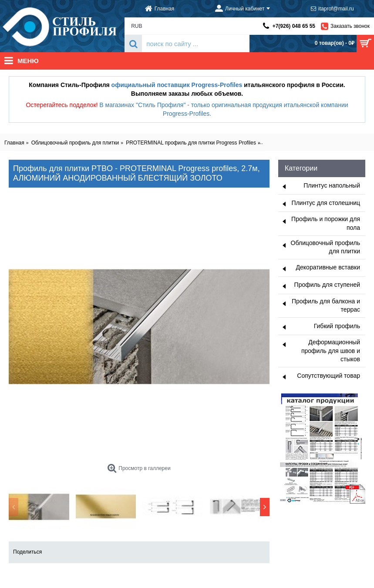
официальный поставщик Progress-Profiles (177, 85)
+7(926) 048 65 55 (294, 26)
